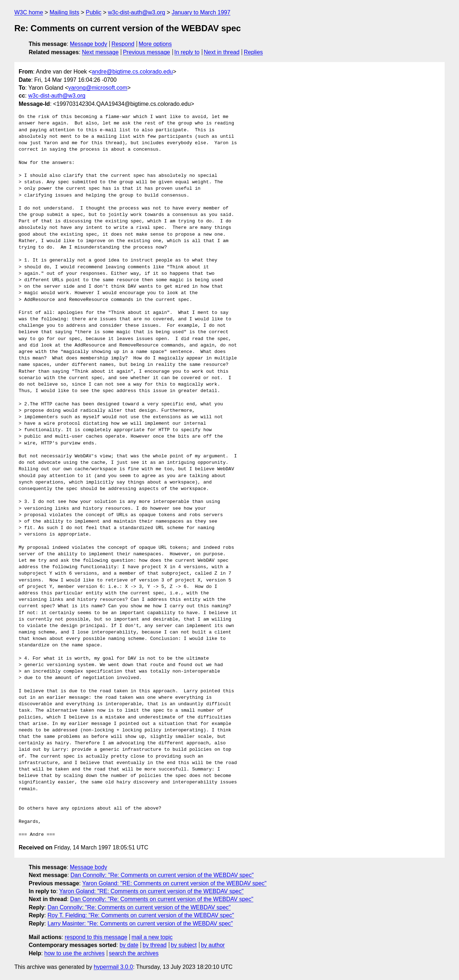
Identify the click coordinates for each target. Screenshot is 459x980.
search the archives (134, 953)
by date (129, 945)
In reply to (187, 52)
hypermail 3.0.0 (113, 967)
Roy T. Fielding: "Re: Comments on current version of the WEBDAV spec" (141, 915)
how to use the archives (75, 953)
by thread (155, 945)
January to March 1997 (201, 12)
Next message (100, 52)
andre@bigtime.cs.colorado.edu (132, 72)
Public (94, 12)
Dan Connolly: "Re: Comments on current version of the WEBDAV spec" (162, 875)
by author (213, 945)
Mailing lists (64, 12)
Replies (253, 52)
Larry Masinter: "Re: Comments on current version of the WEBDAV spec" (140, 924)
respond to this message (96, 937)
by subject (184, 945)
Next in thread (222, 52)
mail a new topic (152, 937)
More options (155, 44)
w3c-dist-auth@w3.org (136, 12)
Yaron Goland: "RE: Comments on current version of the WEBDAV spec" (174, 883)
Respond (123, 44)
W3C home (29, 12)
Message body (89, 44)
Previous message (147, 52)
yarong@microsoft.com (98, 88)
